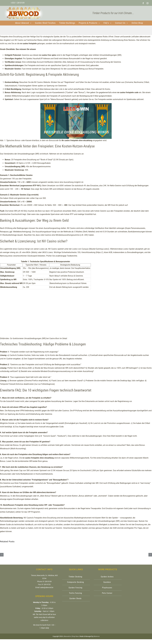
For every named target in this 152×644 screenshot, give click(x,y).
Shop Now (75, 636)
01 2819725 (46, 584)
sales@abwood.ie (47, 587)
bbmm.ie (97, 636)
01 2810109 (47, 581)
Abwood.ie (67, 636)
